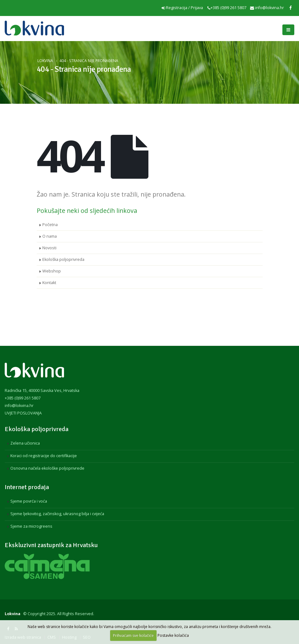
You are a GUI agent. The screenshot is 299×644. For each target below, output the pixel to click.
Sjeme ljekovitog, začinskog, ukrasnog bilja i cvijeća (57, 514)
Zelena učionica (25, 443)
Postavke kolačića (173, 635)
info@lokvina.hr (267, 8)
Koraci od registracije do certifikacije (44, 456)
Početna (50, 225)
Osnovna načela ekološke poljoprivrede (47, 468)
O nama (50, 236)
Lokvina (45, 61)
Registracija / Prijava (182, 8)
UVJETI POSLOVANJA (23, 413)
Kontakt (49, 283)
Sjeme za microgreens (31, 526)
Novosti (49, 248)
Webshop (52, 271)
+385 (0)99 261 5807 (227, 8)
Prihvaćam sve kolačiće (133, 635)
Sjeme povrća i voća (29, 501)
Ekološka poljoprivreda (63, 259)
